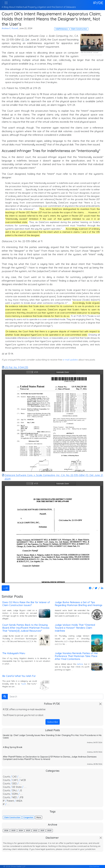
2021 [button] (42, 831)
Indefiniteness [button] (62, 29)
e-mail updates (70, 360)
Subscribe (53, 722)
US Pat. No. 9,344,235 (15, 367)
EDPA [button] (15, 794)
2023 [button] (28, 831)
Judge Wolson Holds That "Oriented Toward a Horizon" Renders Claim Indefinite (75, 628)
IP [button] (4, 801)
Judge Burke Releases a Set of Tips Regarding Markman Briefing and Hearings (79, 604)
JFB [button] (21, 797)
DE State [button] (17, 787)
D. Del (26, 40)
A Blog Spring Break (13, 747)
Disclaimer (94, 866)
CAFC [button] (15, 780)
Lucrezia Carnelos (87, 55)
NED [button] (15, 797)
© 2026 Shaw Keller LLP (14, 866)
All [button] (6, 588)
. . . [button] (20, 777)
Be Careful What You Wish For (19, 676)
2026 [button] (6, 831)
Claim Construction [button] (79, 29)
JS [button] (21, 790)
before (80, 664)
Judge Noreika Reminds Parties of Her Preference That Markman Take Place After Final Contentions (76, 656)
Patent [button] (10, 801)
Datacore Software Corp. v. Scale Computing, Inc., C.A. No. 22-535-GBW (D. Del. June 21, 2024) (53, 477)
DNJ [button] (15, 790)
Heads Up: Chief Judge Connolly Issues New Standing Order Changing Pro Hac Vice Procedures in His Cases (52, 737)
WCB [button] (23, 780)
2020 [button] (49, 831)
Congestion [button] (28, 817)
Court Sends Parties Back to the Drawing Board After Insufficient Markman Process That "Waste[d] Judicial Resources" (26, 628)
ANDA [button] (19, 801)
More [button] (39, 817)
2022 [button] (35, 831)
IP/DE (98, 3)
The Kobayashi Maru (14, 653)
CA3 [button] (14, 777)
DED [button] (15, 784)
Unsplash (98, 55)
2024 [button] (21, 831)
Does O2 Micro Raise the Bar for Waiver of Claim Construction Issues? (26, 604)
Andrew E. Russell (10, 28)
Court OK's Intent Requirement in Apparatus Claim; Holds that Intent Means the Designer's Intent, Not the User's (51, 19)
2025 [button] (13, 831)
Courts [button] (6, 777)
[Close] (100, 704)
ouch (24, 684)
